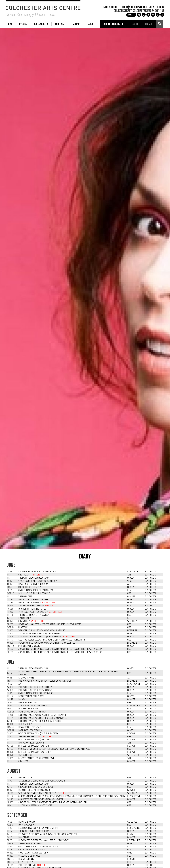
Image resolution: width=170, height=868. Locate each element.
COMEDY (131, 578)
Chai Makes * (24, 621)
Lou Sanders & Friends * (30, 587)
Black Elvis (24, 837)
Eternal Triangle (26, 678)
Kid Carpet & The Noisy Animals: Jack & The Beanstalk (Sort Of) (48, 834)
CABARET (131, 596)
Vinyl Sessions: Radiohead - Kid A (33, 853)
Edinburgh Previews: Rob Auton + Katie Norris (40, 721)
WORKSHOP (132, 621)
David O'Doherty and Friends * (32, 712)
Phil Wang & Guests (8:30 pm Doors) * (35, 690)
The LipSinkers (25, 596)
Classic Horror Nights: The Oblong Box (36, 590)
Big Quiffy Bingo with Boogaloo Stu (34, 790)
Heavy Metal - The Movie (30, 727)
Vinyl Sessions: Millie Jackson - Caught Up (38, 581)
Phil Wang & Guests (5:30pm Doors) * (35, 687)
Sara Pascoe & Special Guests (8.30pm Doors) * (40, 637)
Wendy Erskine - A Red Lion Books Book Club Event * (42, 630)
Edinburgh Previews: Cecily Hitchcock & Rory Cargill (43, 718)
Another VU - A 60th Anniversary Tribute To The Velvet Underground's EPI (53, 802)
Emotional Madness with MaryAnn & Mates (38, 572)
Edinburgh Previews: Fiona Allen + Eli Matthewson (42, 715)
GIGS (129, 593)
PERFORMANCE (134, 572)
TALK (129, 575)
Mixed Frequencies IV (28, 709)
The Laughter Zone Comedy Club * (34, 578)
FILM (129, 590)
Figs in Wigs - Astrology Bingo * (33, 706)
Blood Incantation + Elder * (31, 606)
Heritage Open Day (27, 859)
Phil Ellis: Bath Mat (27, 865)
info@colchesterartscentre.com (142, 7)
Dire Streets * (25, 724)
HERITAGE (131, 859)
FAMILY (130, 834)
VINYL (130, 581)
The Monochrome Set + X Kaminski (34, 615)
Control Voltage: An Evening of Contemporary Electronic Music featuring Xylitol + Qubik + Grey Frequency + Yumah (72, 796)
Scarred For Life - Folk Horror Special (36, 758)
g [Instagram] (138, 15)
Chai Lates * (24, 761)
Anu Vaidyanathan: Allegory (31, 844)
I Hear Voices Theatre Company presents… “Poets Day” (44, 840)
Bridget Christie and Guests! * (32, 696)
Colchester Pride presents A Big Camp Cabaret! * (41, 799)
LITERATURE (132, 630)
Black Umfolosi (25, 755)
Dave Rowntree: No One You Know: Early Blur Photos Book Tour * (48, 643)
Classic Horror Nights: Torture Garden (36, 693)
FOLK (129, 862)
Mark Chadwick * (26, 825)
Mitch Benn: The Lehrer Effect (33, 609)
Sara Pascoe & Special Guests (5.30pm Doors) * (40, 634)
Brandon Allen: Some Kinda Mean (33, 584)
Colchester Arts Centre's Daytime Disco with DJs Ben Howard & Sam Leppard (54, 749)
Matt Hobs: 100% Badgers (30, 730)
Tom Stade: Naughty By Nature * (33, 612)
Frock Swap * (25, 618)
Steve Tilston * (26, 862)
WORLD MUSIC (133, 755)
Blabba (22, 699)
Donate (130, 15)
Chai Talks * (24, 575)
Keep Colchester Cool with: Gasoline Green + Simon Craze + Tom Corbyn (52, 640)
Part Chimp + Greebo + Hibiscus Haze (35, 805)
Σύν (21, 684)
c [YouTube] (157, 15)
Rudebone (23, 627)
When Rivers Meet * (28, 737)
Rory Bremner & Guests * (30, 646)
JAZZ (129, 584)
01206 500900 (108, 7)
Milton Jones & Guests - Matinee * (34, 600)
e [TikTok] (152, 15)
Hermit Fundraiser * (28, 703)
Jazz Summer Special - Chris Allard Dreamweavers (42, 781)
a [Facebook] (143, 15)
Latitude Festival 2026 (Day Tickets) (35, 740)
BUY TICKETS (150, 572)
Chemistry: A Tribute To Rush (32, 850)
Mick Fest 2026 (25, 778)
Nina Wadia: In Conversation (31, 743)
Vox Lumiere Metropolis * (30, 856)
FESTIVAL (131, 733)
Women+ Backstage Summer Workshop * (37, 793)
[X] (147, 15)
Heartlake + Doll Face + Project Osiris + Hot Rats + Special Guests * (51, 624)
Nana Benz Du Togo (27, 822)
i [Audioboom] (161, 15)
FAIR (129, 618)
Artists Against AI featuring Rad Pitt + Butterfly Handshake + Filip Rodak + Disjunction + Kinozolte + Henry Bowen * (69, 673)
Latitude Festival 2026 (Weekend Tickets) (38, 733)
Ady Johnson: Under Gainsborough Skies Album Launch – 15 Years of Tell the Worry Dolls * (60, 649)
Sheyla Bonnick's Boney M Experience (36, 787)
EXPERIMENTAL (134, 684)
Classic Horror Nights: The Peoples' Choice (38, 847)
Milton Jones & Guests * (30, 603)
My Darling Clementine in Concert (34, 593)
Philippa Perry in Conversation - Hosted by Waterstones (45, 681)
